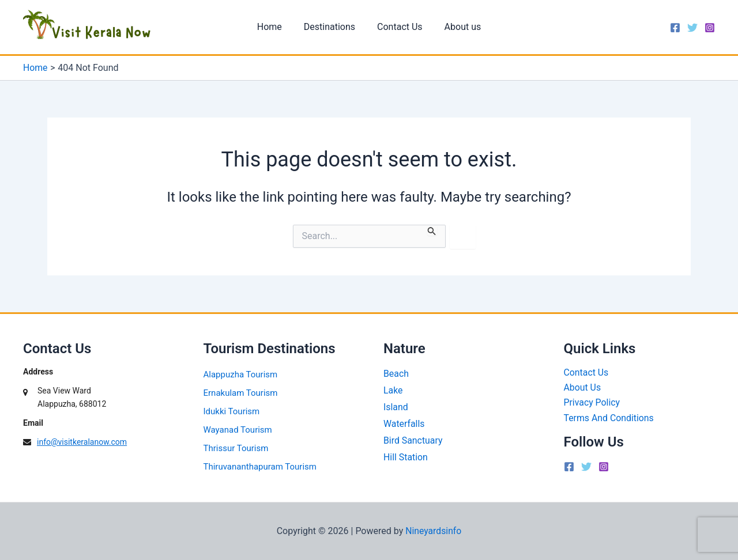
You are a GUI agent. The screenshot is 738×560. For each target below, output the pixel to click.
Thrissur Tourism (236, 448)
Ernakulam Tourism (241, 393)
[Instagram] (710, 28)
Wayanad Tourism (238, 430)
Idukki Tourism (232, 411)
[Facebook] (675, 28)
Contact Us (398, 27)
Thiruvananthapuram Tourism (260, 467)
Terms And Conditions (609, 418)
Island (396, 407)
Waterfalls (404, 424)
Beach (396, 374)
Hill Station (406, 457)
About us (458, 27)
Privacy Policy (592, 403)
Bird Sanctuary (413, 440)
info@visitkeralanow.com (82, 442)
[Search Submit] (432, 230)
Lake (393, 390)
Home (275, 27)
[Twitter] (692, 28)
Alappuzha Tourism (241, 374)
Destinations (331, 27)
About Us (583, 388)
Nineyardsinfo (433, 531)
